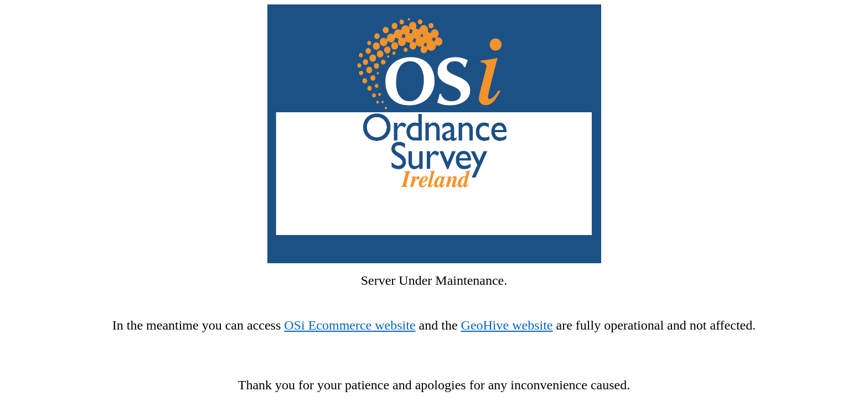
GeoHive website (507, 325)
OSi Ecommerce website (350, 325)
